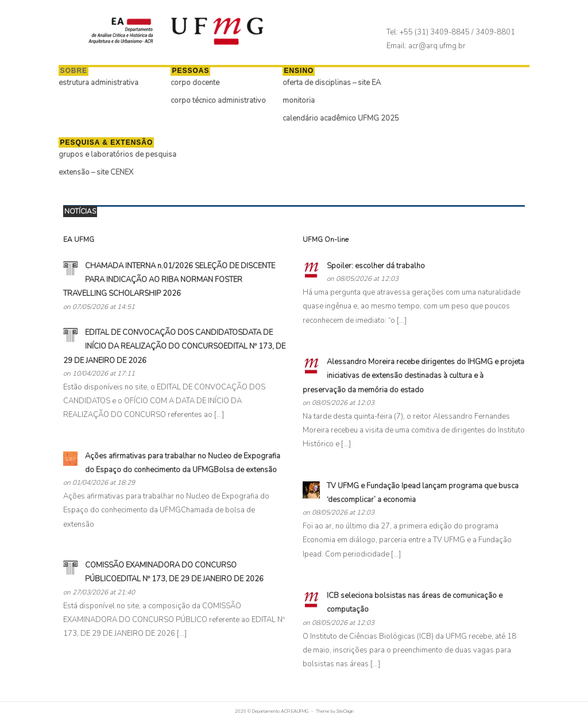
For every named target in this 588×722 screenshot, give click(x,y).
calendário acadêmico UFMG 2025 (348, 118)
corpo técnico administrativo (225, 101)
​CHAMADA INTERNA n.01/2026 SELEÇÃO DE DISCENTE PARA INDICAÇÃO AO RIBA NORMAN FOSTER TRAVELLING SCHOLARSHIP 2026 (169, 280)
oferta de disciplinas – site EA (339, 83)
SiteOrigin (345, 711)
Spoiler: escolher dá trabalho (376, 266)
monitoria (306, 101)
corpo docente (202, 83)
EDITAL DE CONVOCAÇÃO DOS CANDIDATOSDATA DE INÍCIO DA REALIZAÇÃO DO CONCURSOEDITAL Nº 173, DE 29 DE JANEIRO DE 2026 (174, 347)
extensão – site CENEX (103, 172)
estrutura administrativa (106, 83)
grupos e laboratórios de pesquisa (125, 155)
